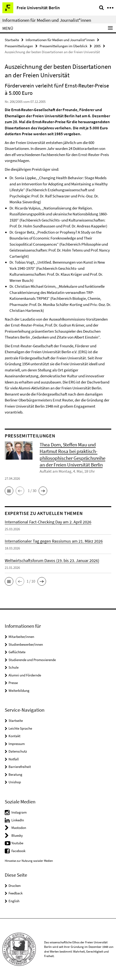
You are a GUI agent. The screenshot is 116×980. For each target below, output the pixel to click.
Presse (13, 683)
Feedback (16, 893)
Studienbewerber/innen (26, 644)
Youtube (17, 843)
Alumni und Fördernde (25, 675)
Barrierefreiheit (20, 767)
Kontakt (14, 736)
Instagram (19, 812)
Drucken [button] (15, 886)
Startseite (12, 40)
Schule (14, 667)
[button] (9, 491)
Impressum (17, 744)
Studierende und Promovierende (32, 660)
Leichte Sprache (20, 728)
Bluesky (17, 835)
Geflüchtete (17, 652)
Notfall (14, 759)
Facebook (18, 851)
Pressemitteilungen (19, 46)
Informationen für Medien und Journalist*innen (47, 20)
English (14, 901)
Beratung (15, 774)
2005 (97, 46)
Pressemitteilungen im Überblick (63, 46)
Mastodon (19, 828)
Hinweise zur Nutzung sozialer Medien (29, 861)
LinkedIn (18, 820)
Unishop (15, 782)
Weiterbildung (19, 690)
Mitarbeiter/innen (21, 637)
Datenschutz (18, 751)
